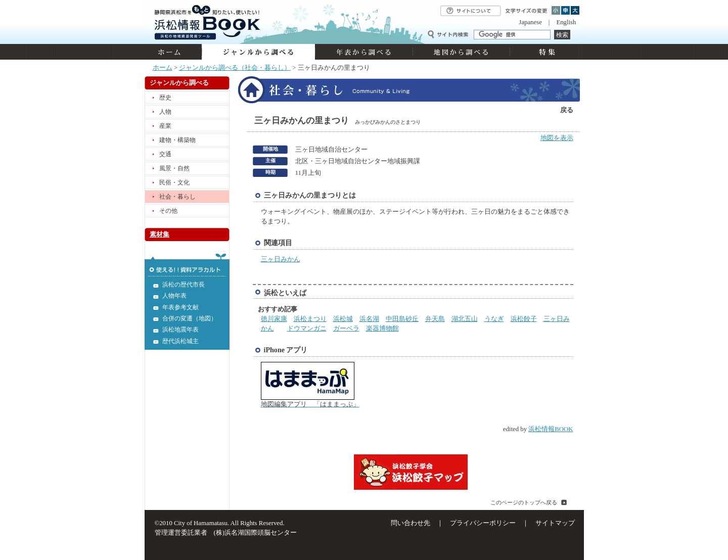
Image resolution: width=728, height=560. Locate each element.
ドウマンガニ (307, 329)
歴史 (165, 98)
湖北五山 (465, 319)
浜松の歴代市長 (184, 285)
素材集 (160, 235)
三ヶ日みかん (281, 259)
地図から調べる (461, 52)
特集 (546, 52)
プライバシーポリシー (483, 523)
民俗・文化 (174, 182)
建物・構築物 (177, 140)
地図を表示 (557, 138)
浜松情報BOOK (551, 429)
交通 (165, 154)
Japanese (530, 22)
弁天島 (435, 319)
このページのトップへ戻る (524, 502)
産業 (165, 126)
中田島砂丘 (402, 319)
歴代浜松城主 (180, 341)
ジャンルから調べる (258, 52)
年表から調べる (364, 52)
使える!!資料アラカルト (187, 265)
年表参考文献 (180, 307)
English (566, 22)
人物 (165, 112)
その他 (168, 211)
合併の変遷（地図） (190, 318)
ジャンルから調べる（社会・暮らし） (235, 68)
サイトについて (471, 11)
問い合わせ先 (411, 523)
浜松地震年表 (180, 330)
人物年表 (174, 296)
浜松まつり (310, 319)
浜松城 (343, 319)
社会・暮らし (177, 197)
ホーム (173, 52)
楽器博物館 (382, 329)
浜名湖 (369, 319)
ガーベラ (346, 329)
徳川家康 (274, 319)
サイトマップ (555, 523)
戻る (567, 110)
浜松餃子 (524, 319)
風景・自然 (174, 168)
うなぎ (494, 319)
